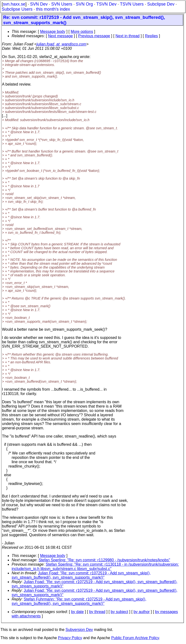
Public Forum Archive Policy (135, 638)
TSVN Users (132, 4)
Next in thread (128, 36)
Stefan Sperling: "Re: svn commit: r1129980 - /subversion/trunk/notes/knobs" (104, 560)
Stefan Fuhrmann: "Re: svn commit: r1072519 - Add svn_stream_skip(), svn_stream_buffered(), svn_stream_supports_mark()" (79, 601)
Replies (151, 36)
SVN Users (62, 4)
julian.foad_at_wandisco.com (61, 44)
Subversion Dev (79, 630)
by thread (97, 612)
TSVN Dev (106, 4)
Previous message (94, 36)
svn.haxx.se (14, 4)
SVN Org (84, 4)
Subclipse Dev (161, 4)
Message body (53, 32)
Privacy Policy (70, 638)
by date (77, 612)
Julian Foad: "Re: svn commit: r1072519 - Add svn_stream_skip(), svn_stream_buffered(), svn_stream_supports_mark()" (81, 575)
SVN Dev (39, 4)
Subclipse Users (17, 9)
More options (82, 32)
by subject (119, 612)
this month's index (53, 9)
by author (142, 612)
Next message (60, 36)
